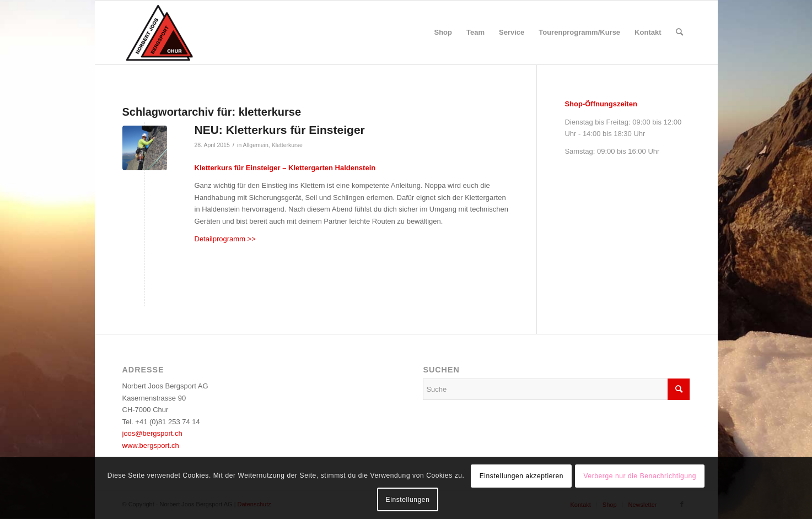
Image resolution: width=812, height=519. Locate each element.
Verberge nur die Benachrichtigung (640, 476)
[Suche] (679, 33)
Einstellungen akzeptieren (521, 476)
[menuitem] (443, 33)
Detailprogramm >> (225, 239)
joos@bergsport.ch (152, 433)
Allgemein (256, 145)
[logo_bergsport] (192, 33)
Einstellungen (408, 500)
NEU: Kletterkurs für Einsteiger (280, 130)
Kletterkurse (287, 145)
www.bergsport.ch (151, 445)
